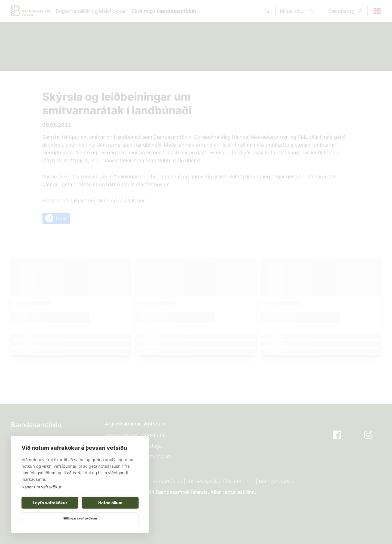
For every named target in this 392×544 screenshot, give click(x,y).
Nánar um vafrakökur (42, 487)
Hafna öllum (110, 503)
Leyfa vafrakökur (50, 503)
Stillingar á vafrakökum (80, 518)
